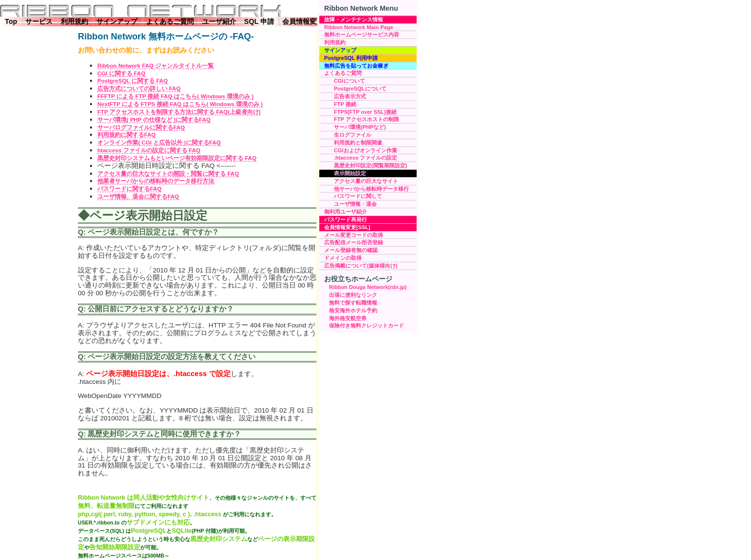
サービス (39, 21)
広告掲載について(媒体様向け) (361, 266)
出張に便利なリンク (353, 295)
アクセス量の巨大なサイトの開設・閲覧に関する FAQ (168, 174)
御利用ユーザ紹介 (346, 212)
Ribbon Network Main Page (359, 27)
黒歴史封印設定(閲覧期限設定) (370, 165)
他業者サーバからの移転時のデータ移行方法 (156, 181)
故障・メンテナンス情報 (354, 19)
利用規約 (74, 21)
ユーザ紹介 (219, 21)
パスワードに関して (358, 196)
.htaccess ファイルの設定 (366, 158)
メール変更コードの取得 (354, 235)
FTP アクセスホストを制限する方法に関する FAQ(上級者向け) (179, 112)
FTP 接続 (345, 104)
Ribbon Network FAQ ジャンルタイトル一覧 (156, 66)
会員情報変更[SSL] (347, 227)
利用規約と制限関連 (358, 143)
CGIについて (349, 81)
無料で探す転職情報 (353, 303)
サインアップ (117, 21)
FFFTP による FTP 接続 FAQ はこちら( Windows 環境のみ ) (175, 96)
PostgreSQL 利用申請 (351, 58)
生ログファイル (353, 135)
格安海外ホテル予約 (353, 310)
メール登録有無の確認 (351, 250)
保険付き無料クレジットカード (366, 325)
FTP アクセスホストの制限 (366, 119)
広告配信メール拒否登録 (354, 242)
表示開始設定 (350, 173)
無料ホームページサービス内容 (362, 35)
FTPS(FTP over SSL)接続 (365, 112)
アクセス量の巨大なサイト (366, 181)
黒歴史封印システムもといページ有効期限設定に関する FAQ (177, 158)
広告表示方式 (350, 96)
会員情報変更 (303, 21)
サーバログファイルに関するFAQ (141, 127)
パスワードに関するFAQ (129, 189)
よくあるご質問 (170, 21)
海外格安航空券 (348, 318)
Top (11, 21)
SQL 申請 (259, 21)
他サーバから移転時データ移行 (371, 189)
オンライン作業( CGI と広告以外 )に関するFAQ (159, 143)
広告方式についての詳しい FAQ (139, 89)
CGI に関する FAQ (121, 73)
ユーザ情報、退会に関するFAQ (138, 197)
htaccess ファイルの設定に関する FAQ (149, 150)
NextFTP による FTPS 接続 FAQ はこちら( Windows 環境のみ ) (180, 104)
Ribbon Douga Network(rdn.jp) (368, 287)
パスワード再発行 (346, 219)
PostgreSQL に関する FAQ (133, 81)
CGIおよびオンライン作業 (366, 150)
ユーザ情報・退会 (355, 204)
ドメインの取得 (343, 258)
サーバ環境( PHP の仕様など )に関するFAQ (154, 120)
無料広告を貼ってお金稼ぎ (356, 66)
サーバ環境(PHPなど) (360, 127)
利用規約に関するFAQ (127, 135)
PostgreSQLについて (360, 89)
